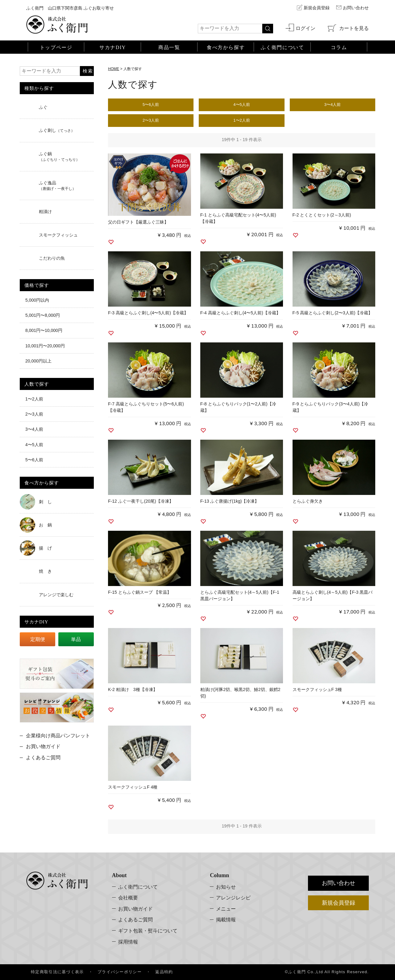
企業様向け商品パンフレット (58, 736)
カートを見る (353, 28)
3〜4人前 (34, 429)
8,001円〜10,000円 (44, 330)
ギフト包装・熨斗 (148, 931)
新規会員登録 (317, 8)
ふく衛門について (138, 887)
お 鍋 (45, 525)
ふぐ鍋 (59, 157)
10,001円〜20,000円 (45, 346)
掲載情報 (226, 920)
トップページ (56, 47)
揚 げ (45, 548)
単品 (76, 639)
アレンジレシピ (233, 898)
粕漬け (45, 211)
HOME (114, 69)
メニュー (226, 909)
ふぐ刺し (57, 130)
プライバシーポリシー (120, 972)
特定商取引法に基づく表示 (57, 972)
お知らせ (226, 887)
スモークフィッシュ (58, 235)
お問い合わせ (356, 8)
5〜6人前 (34, 460)
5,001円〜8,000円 (43, 315)
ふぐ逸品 (57, 186)
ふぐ (43, 107)
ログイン (306, 28)
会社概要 (128, 898)
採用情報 (128, 942)
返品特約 (164, 972)
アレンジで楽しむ (56, 595)
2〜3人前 (34, 414)
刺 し (45, 502)
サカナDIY (113, 47)
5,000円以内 (37, 300)
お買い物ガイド (43, 746)
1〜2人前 (34, 399)
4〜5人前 (34, 444)
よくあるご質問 (43, 758)
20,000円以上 (38, 361)
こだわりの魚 (52, 258)
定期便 (38, 639)
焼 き (45, 571)
